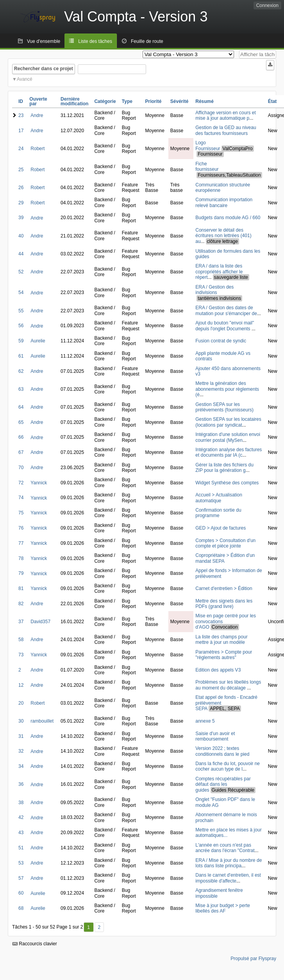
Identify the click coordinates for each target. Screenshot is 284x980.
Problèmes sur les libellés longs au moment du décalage (228, 685)
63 (21, 389)
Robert (38, 149)
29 (21, 203)
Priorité (153, 101)
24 (21, 149)
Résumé (205, 101)
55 (21, 311)
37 (21, 622)
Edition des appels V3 (218, 670)
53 (21, 863)
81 (21, 588)
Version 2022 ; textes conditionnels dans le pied (222, 751)
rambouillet (42, 721)
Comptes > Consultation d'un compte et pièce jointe (225, 543)
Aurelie (38, 341)
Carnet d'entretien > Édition (224, 588)
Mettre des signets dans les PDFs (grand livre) (224, 604)
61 (21, 356)
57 (21, 878)
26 (21, 188)
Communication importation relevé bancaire (224, 202)
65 (21, 422)
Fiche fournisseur (207, 167)
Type (127, 101)
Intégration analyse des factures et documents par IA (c (229, 452)
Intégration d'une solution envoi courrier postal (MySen (228, 437)
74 (21, 498)
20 (21, 703)
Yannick (39, 483)
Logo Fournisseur (208, 146)
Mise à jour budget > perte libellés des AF (223, 908)
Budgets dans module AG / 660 (228, 218)
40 (21, 236)
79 (21, 573)
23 (21, 115)
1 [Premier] (88, 927)
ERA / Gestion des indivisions (214, 290)
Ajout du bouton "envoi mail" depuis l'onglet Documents (225, 326)
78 (21, 558)
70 (21, 468)
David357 (40, 622)
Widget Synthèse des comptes (227, 483)
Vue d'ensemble (44, 41)
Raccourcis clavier (35, 944)
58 (21, 640)
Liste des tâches (95, 41)
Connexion (267, 5)
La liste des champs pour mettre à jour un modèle (221, 640)
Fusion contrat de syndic (221, 341)
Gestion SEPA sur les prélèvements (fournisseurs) (224, 407)
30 (21, 721)
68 (21, 908)
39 (21, 218)
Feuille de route (147, 41)
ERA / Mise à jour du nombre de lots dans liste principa (229, 863)
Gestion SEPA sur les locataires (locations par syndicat (228, 422)
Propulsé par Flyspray (253, 959)
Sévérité (180, 101)
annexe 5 (205, 721)
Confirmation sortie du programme (218, 513)
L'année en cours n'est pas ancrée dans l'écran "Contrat (225, 848)
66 (21, 437)
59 (21, 341)
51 (21, 848)
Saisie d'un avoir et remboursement (215, 736)
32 (21, 751)
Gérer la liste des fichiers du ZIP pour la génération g (224, 468)
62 (21, 371)
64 (21, 407)
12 (21, 685)
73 (21, 655)
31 (21, 736)
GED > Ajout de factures (221, 528)
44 (21, 254)
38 (21, 803)
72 (21, 483)
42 (21, 817)
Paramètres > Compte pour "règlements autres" (224, 655)
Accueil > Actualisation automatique (219, 498)
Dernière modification (74, 101)
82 (21, 604)
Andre (37, 115)
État (272, 101)
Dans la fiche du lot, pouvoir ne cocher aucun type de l (228, 766)
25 (21, 170)
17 (21, 131)
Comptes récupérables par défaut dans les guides (223, 784)
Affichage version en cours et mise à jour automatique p (226, 115)
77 (21, 543)
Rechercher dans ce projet (44, 69)
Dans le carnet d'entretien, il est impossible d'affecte (228, 878)
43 (21, 833)
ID (21, 101)
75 (21, 513)
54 (21, 292)
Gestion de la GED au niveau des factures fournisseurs (226, 130)
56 (21, 326)
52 (21, 272)
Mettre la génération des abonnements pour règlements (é (227, 389)
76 (21, 528)
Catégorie (105, 101)
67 (21, 452)
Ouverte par (38, 101)
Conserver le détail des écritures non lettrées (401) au (223, 236)
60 (21, 893)
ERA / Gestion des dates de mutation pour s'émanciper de (226, 310)
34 (21, 766)
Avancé (25, 79)
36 (21, 784)
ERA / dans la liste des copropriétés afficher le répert (219, 272)
